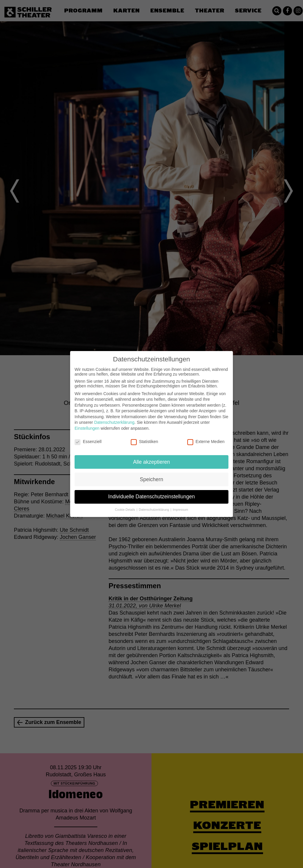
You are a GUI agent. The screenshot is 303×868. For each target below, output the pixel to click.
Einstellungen (87, 426)
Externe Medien (206, 440)
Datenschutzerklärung (114, 421)
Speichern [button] (152, 478)
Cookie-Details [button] (125, 508)
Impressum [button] (180, 508)
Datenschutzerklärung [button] (154, 508)
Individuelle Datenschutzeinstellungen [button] (152, 495)
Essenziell (88, 440)
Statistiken (145, 440)
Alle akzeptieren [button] (152, 460)
